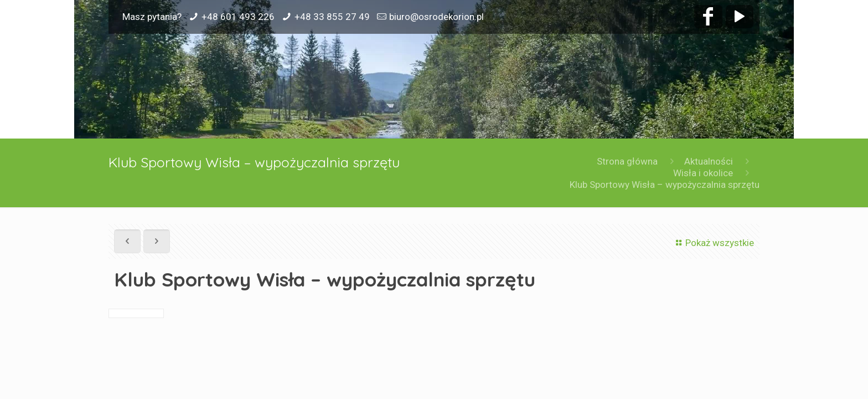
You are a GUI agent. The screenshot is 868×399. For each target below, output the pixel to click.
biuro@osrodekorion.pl (436, 17)
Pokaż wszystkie (713, 243)
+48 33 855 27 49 (332, 17)
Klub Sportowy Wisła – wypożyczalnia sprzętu (665, 185)
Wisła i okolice (703, 173)
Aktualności (709, 161)
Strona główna (627, 161)
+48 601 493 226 (238, 17)
